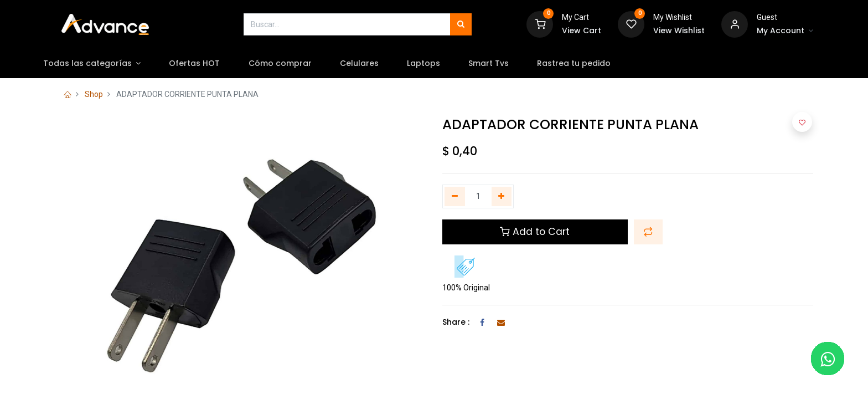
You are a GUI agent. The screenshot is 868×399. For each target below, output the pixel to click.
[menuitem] (221, 64)
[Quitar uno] (455, 197)
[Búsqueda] (461, 24)
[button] (648, 232)
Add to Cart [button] (535, 232)
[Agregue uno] (502, 197)
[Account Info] (785, 31)
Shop (94, 94)
